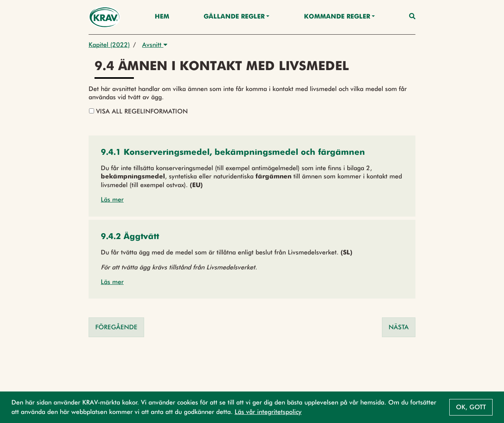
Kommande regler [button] (337, 17)
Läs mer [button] (112, 199)
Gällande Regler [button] (234, 17)
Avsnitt (155, 45)
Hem (162, 17)
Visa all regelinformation (138, 111)
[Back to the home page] (105, 17)
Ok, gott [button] (471, 407)
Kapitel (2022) (109, 45)
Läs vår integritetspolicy (268, 412)
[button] (233, 153)
